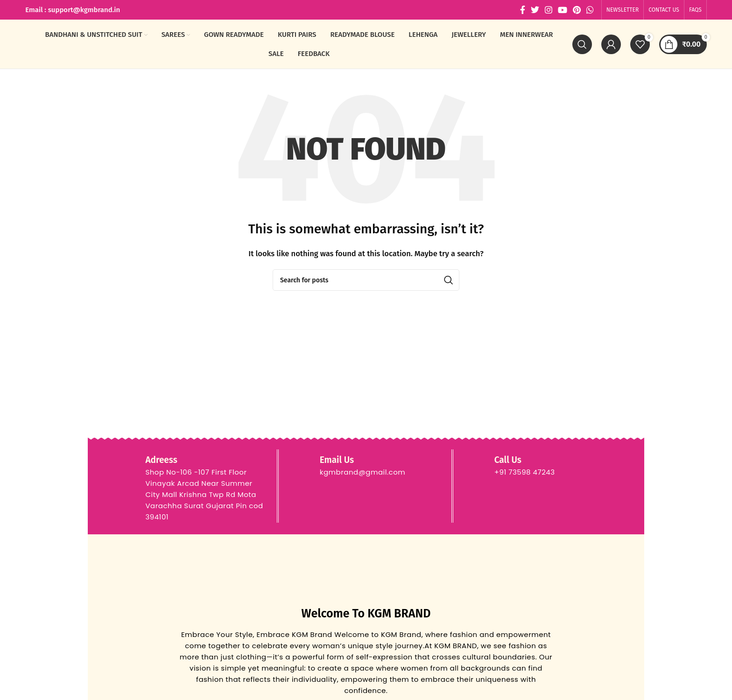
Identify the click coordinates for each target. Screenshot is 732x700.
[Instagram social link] (549, 10)
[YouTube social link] (563, 10)
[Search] (582, 44)
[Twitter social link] (535, 10)
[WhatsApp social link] (590, 10)
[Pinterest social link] (577, 10)
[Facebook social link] (523, 10)
